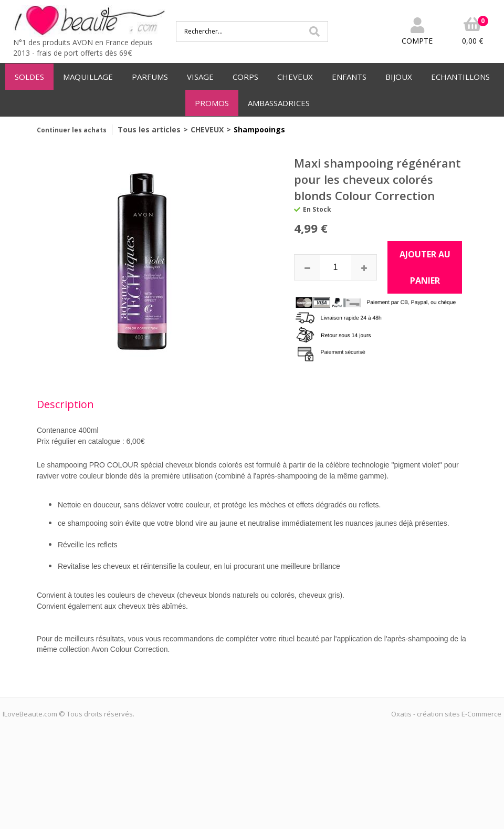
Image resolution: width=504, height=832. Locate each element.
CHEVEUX (295, 77)
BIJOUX (399, 77)
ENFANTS (349, 77)
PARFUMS (150, 77)
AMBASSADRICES (279, 103)
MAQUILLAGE (88, 77)
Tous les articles (149, 129)
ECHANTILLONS (460, 77)
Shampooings (259, 129)
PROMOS (212, 103)
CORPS (245, 77)
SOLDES (29, 77)
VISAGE (200, 77)
